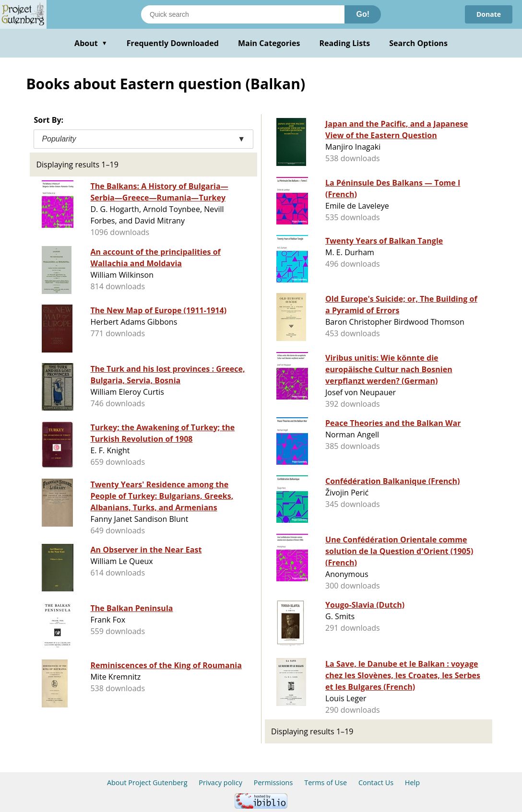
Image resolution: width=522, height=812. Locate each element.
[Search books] (243, 14)
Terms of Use (326, 783)
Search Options (418, 43)
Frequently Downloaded (173, 43)
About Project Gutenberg (147, 783)
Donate (489, 14)
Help (412, 783)
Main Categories (269, 43)
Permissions (273, 783)
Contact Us (376, 783)
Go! (363, 14)
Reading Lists (345, 43)
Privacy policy (220, 783)
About (91, 43)
